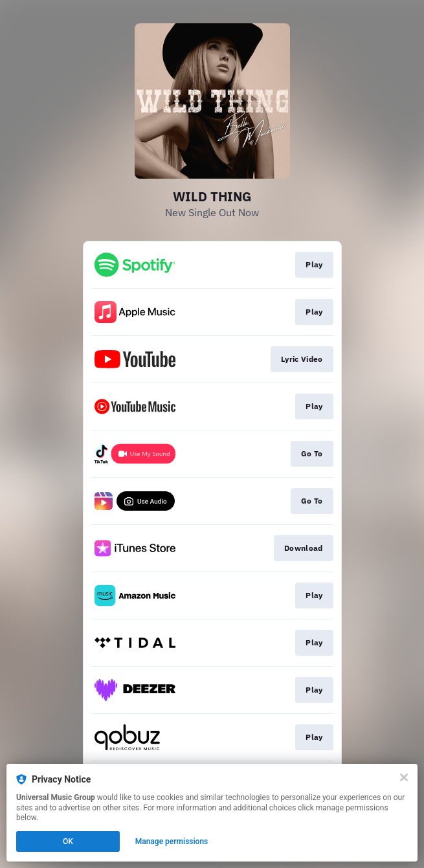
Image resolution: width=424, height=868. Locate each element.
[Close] (404, 777)
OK (68, 841)
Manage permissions (172, 841)
